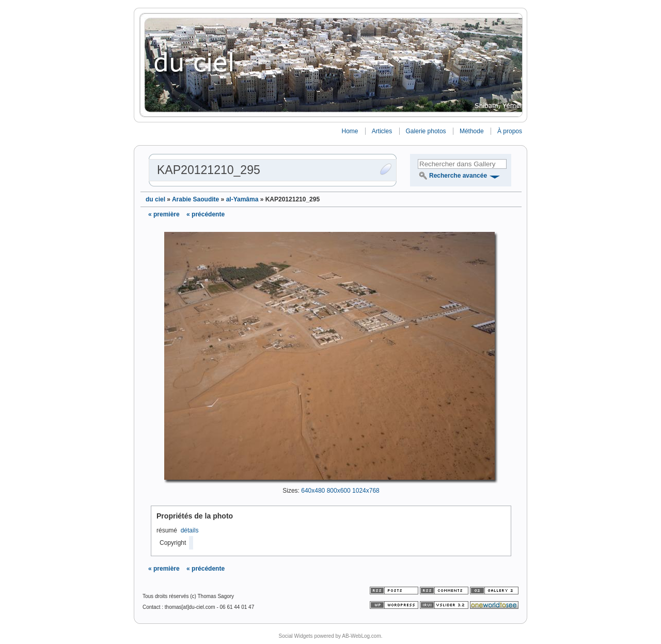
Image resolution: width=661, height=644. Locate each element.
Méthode (472, 131)
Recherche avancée (458, 176)
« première (164, 214)
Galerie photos (426, 131)
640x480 (313, 491)
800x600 (339, 491)
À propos (510, 131)
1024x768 (366, 491)
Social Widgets (295, 636)
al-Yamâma (242, 199)
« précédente (206, 214)
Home (350, 131)
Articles (382, 131)
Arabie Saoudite (195, 199)
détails (190, 530)
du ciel (155, 199)
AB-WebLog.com (361, 636)
